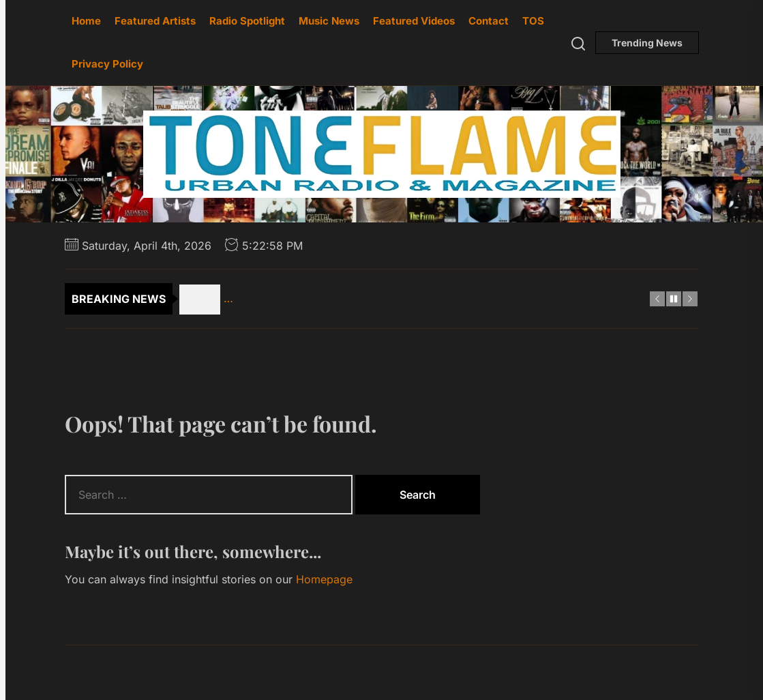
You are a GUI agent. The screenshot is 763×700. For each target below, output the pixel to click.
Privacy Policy (107, 64)
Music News (329, 21)
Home (86, 21)
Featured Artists (155, 21)
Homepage (324, 579)
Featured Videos (414, 21)
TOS (533, 21)
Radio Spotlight (247, 21)
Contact (489, 21)
